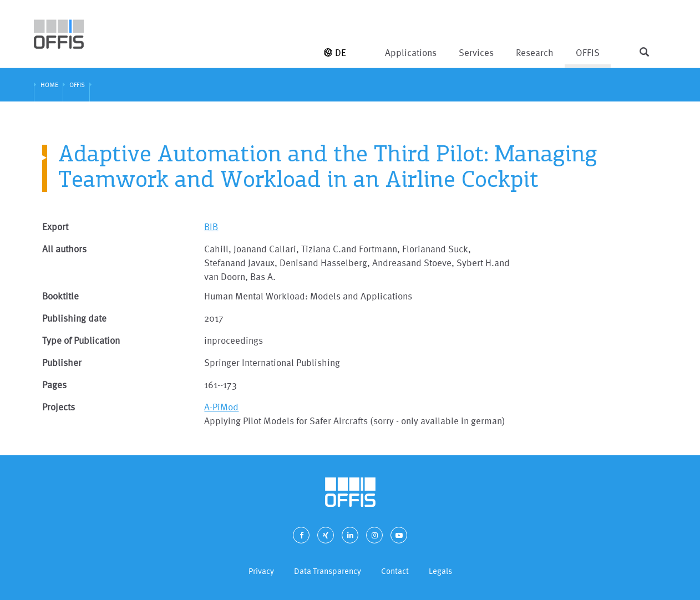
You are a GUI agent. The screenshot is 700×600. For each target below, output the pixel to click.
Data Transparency (328, 571)
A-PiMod (221, 407)
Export (55, 227)
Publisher (62, 362)
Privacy (261, 571)
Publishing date (74, 318)
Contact (395, 571)
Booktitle (60, 296)
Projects (59, 407)
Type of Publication (81, 340)
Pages (54, 385)
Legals (440, 571)
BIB (211, 227)
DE (335, 52)
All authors (64, 249)
